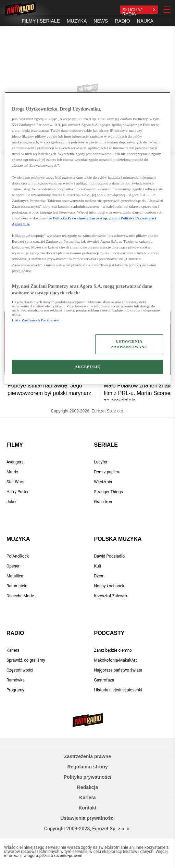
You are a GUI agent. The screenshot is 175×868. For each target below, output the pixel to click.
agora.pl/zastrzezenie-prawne (55, 856)
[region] (87, 238)
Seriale (106, 445)
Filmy (15, 445)
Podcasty (109, 633)
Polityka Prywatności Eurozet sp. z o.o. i (87, 218)
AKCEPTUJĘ (87, 367)
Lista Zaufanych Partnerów (35, 320)
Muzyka (18, 539)
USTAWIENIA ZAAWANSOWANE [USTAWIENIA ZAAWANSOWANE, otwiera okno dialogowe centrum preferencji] (129, 344)
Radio (15, 633)
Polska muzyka (118, 539)
